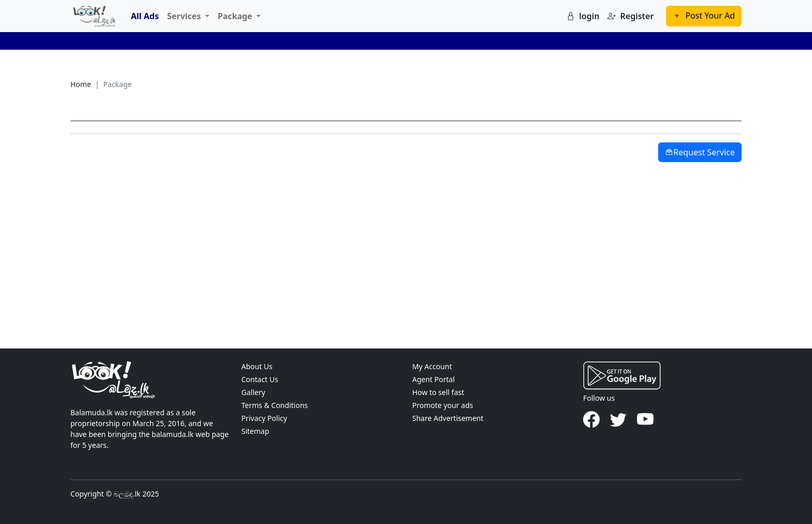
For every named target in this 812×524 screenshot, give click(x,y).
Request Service (700, 152)
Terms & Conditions (275, 405)
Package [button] (236, 16)
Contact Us (260, 379)
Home (81, 84)
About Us (257, 366)
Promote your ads (443, 405)
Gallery (253, 392)
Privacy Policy (264, 418)
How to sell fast (438, 392)
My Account (432, 366)
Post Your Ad (704, 16)
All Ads (145, 16)
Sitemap (255, 431)
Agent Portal (433, 379)
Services (185, 16)
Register (630, 16)
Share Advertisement (448, 418)
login (583, 16)
